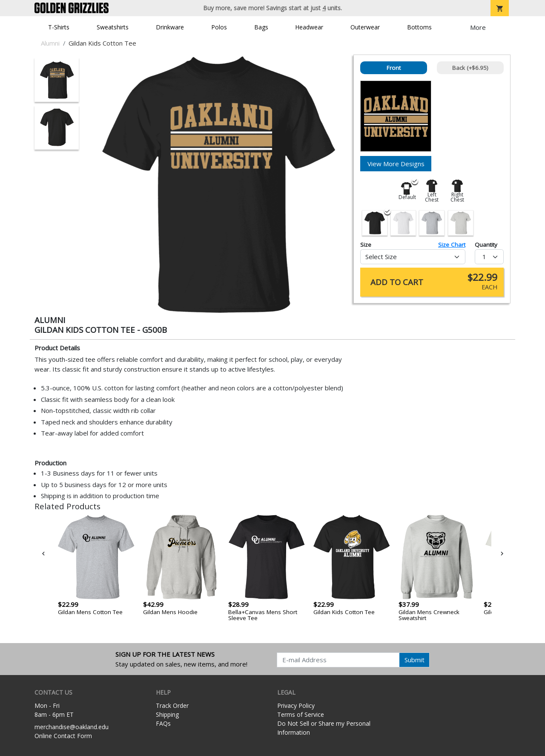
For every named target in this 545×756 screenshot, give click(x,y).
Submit (414, 660)
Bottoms (419, 27)
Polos (219, 27)
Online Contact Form (63, 736)
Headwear (309, 27)
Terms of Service (301, 714)
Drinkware (170, 27)
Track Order (172, 706)
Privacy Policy (296, 706)
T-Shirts (59, 27)
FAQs (163, 723)
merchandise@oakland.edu (72, 727)
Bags (261, 27)
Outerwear (365, 27)
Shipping (167, 714)
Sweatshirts (113, 27)
